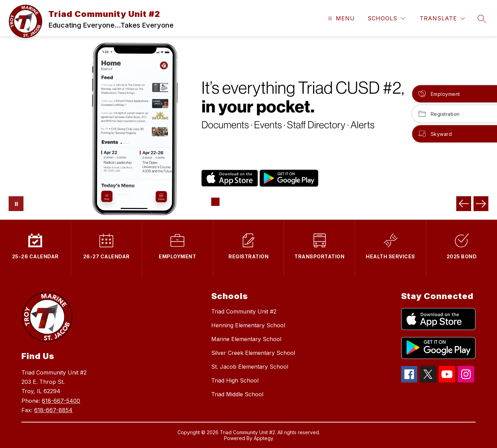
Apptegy (264, 438)
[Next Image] (481, 204)
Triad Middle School (237, 394)
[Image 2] (226, 202)
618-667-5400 (61, 401)
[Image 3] (237, 202)
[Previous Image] (464, 204)
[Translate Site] (442, 18)
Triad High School (235, 380)
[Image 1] (215, 202)
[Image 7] (282, 202)
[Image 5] (260, 202)
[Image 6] (271, 202)
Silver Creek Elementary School (253, 353)
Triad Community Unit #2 (244, 311)
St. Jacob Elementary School (250, 367)
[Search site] (482, 19)
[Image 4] (248, 202)
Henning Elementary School (248, 325)
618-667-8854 (53, 410)
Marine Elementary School (246, 339)
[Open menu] (340, 18)
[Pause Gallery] (16, 204)
